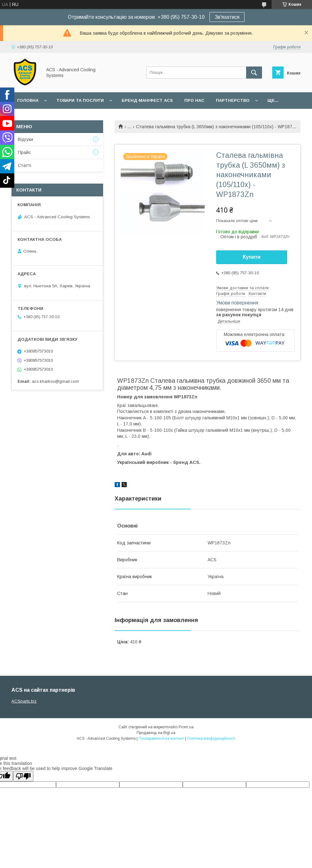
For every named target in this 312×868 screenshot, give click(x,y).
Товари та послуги (80, 100)
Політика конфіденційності (211, 738)
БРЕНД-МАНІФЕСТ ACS (147, 100)
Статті (25, 165)
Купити (252, 257)
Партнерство (233, 100)
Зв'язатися (227, 17)
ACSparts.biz (24, 701)
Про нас (194, 100)
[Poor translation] (23, 776)
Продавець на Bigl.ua (156, 733)
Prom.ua (186, 727)
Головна (28, 100)
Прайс (24, 152)
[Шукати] (254, 73)
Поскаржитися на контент (161, 738)
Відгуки (25, 139)
